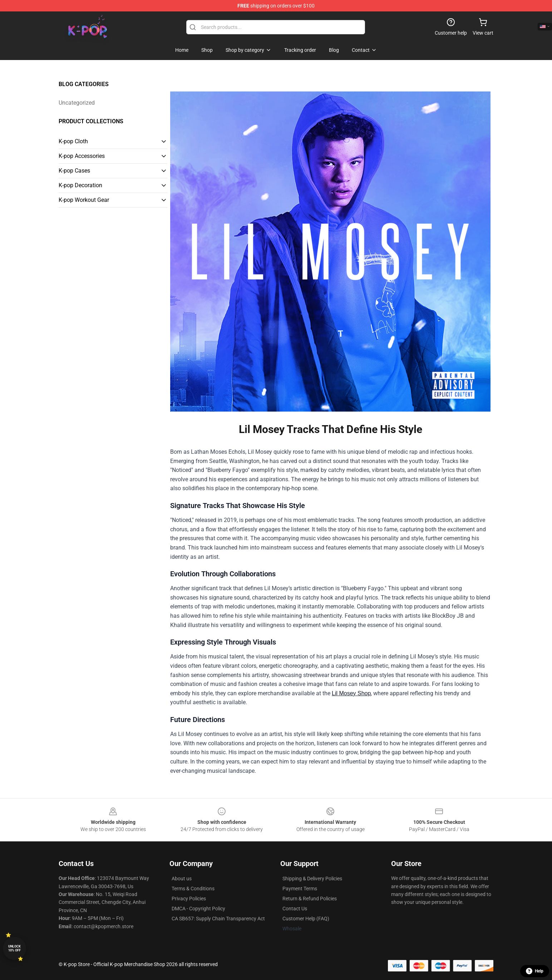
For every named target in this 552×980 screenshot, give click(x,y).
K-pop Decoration (80, 185)
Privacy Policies (189, 899)
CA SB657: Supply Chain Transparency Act (218, 919)
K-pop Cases (74, 171)
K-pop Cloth (73, 141)
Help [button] (535, 971)
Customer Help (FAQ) (306, 919)
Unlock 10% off (14, 948)
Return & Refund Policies (310, 899)
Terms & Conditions (193, 889)
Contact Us (295, 909)
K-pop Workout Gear (84, 200)
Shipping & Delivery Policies (312, 879)
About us (182, 879)
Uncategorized (77, 103)
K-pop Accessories (82, 156)
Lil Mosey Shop (351, 693)
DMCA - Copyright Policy (198, 909)
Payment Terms (300, 889)
